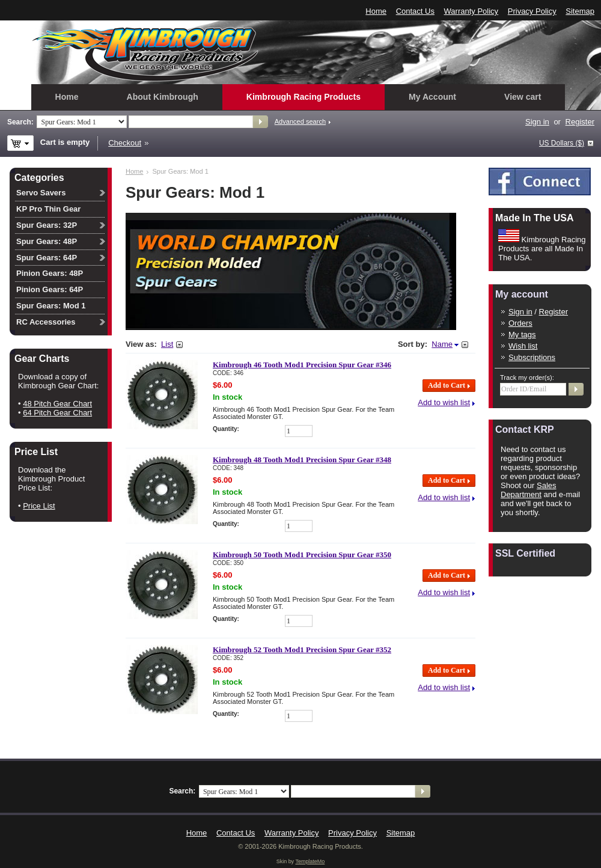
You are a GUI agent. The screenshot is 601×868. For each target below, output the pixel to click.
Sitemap (580, 11)
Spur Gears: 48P (47, 241)
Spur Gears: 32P (47, 225)
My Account (432, 97)
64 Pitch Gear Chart (57, 413)
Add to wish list (444, 402)
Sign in (537, 122)
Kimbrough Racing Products (304, 97)
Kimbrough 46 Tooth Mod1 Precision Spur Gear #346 (302, 365)
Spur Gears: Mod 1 (51, 306)
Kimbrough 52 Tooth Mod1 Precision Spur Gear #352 (302, 649)
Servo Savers (41, 193)
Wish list (523, 346)
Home (376, 11)
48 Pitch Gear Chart (57, 404)
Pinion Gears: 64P (50, 289)
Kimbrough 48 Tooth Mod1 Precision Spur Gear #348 (302, 460)
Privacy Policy (532, 11)
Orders (520, 323)
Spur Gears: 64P (47, 258)
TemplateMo (310, 861)
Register (580, 122)
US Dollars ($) (562, 143)
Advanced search (300, 121)
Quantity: (226, 429)
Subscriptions (532, 357)
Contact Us (415, 11)
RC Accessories (46, 322)
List (167, 344)
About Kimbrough (163, 97)
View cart (523, 97)
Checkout (125, 143)
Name (442, 344)
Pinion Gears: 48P (50, 273)
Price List (39, 506)
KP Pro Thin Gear (48, 209)
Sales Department (529, 490)
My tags (522, 335)
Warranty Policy (471, 11)
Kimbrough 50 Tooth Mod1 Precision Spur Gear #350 (302, 555)
